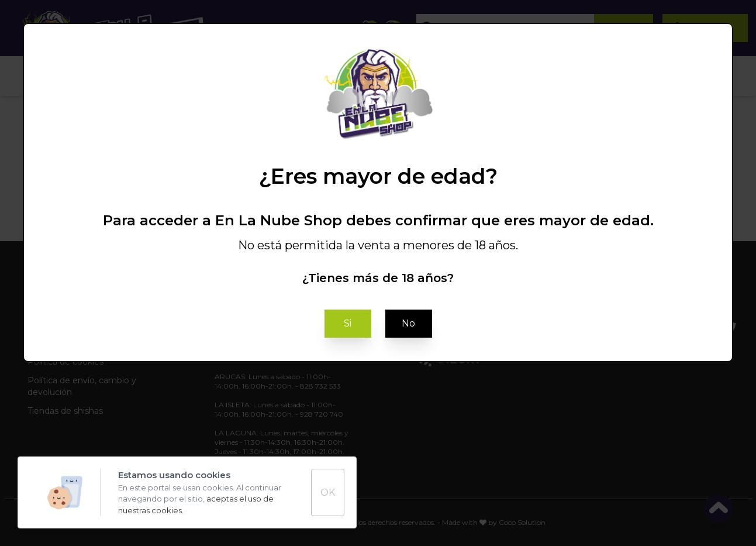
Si (348, 323)
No (408, 323)
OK (328, 492)
